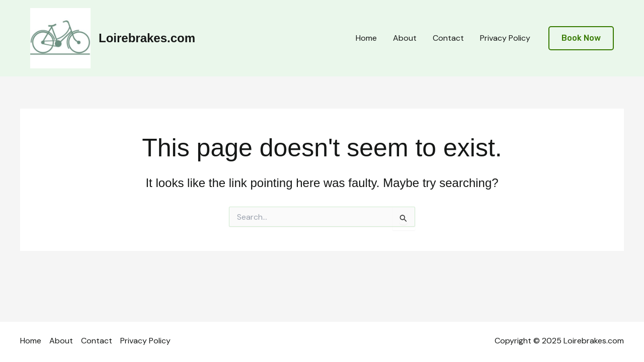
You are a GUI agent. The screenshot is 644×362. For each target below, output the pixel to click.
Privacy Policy (505, 38)
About (405, 38)
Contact (448, 38)
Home (366, 38)
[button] (581, 38)
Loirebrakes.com (147, 38)
